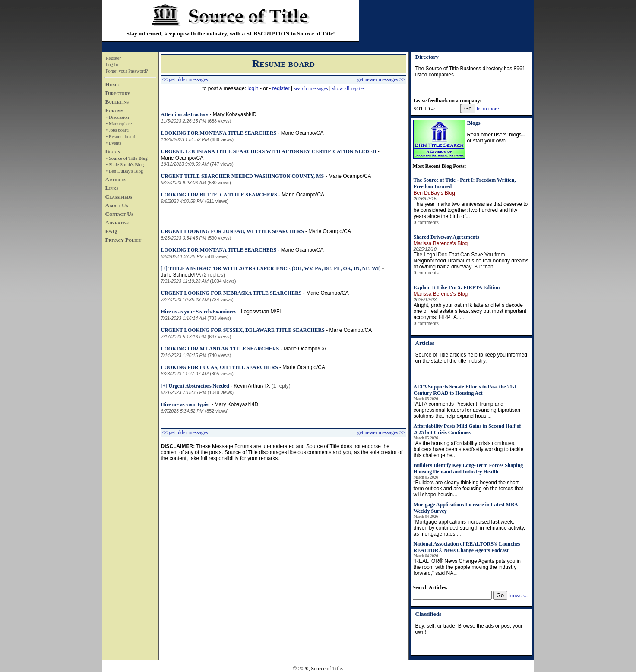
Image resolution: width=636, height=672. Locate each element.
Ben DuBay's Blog (434, 193)
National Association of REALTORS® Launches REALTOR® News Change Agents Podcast (467, 547)
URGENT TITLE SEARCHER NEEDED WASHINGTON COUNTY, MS (243, 176)
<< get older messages (185, 79)
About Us (117, 205)
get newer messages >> (381, 79)
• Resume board (121, 137)
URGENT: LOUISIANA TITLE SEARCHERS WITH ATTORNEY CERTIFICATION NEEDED (269, 151)
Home (112, 84)
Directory (118, 93)
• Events (114, 143)
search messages (311, 88)
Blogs (113, 151)
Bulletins (117, 102)
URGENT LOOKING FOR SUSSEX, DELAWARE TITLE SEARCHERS (243, 330)
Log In (112, 65)
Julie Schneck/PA (181, 275)
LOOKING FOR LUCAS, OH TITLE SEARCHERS (220, 367)
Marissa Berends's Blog (441, 243)
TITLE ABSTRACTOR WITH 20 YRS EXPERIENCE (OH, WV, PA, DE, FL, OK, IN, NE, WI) (275, 268)
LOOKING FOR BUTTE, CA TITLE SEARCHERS (219, 195)
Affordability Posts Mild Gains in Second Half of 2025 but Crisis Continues (467, 429)
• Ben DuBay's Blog (125, 171)
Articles (116, 179)
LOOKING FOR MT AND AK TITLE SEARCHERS (220, 349)
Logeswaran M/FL (262, 312)
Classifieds (119, 197)
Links (112, 188)
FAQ (111, 231)
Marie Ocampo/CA (302, 133)
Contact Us (119, 214)
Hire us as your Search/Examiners (199, 312)
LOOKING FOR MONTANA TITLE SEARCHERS (219, 133)
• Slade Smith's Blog (125, 165)
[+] (164, 268)
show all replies (348, 88)
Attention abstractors (185, 114)
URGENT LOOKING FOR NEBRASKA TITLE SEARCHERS (231, 293)
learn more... (490, 109)
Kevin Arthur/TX (252, 386)
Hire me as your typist (186, 404)
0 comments (426, 222)
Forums (114, 110)
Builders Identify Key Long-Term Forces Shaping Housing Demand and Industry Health (468, 469)
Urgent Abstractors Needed (199, 386)
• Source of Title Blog (127, 158)
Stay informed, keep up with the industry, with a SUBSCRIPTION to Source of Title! (230, 33)
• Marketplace (119, 124)
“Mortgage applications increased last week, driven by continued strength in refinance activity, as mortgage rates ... (470, 528)
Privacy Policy (123, 240)
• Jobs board (117, 130)
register (281, 88)
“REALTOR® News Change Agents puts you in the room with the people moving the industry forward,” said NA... (467, 567)
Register (114, 58)
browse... (518, 596)
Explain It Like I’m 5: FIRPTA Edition (457, 287)
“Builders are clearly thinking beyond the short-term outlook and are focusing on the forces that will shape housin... (468, 489)
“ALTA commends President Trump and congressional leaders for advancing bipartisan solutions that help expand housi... (467, 410)
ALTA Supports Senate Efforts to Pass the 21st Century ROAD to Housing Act (465, 390)
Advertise (117, 222)
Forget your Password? (127, 71)
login (253, 88)
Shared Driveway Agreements (446, 237)
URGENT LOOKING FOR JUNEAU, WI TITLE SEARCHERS (233, 231)
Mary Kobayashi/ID (235, 114)
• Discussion (118, 117)
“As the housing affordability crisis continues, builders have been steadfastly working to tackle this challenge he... (469, 449)
